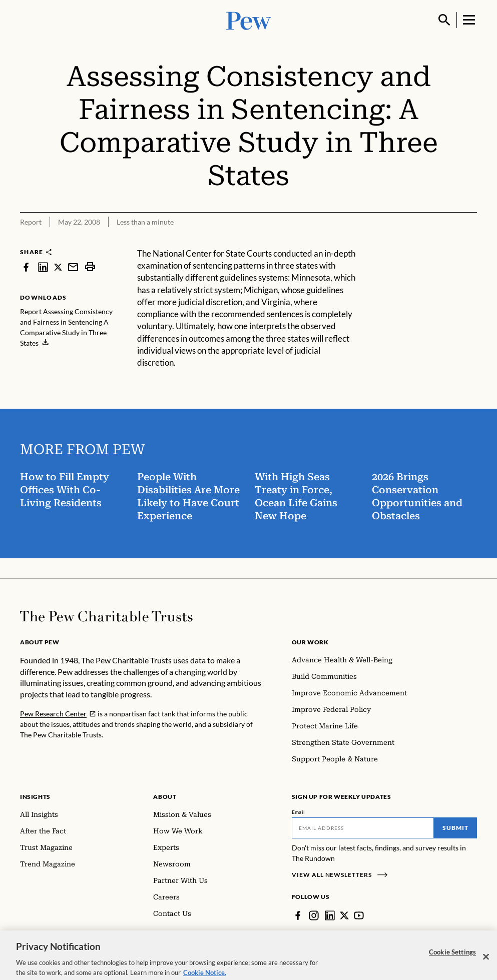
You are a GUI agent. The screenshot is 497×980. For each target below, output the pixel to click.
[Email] (363, 828)
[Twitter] (344, 915)
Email (299, 812)
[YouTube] (359, 915)
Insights (35, 797)
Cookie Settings (452, 956)
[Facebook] (298, 915)
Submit (455, 828)
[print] (90, 267)
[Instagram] (314, 915)
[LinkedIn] (330, 915)
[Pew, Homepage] (249, 20)
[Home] (106, 616)
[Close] (486, 960)
